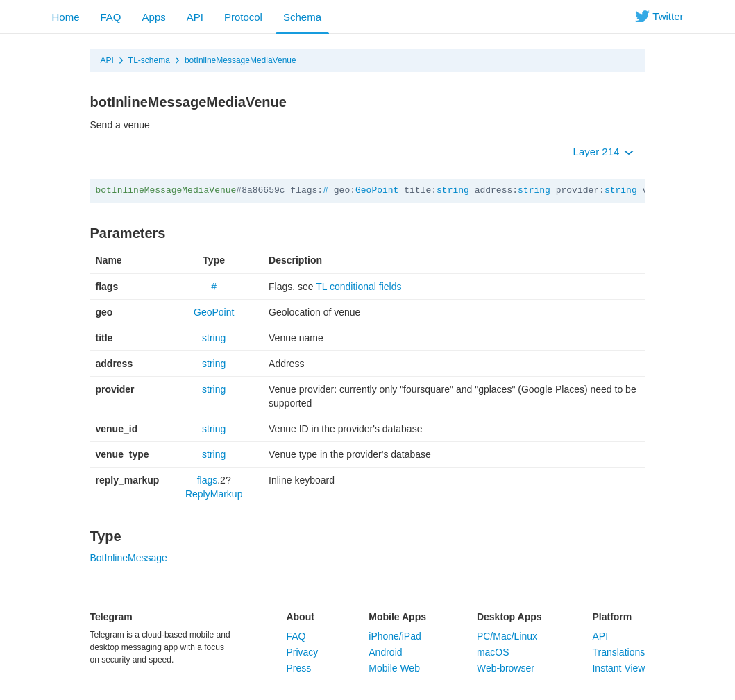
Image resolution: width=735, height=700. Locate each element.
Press (298, 668)
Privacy (302, 652)
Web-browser (506, 668)
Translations (618, 652)
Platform (612, 617)
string (453, 190)
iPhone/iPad (395, 636)
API (195, 17)
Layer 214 (603, 152)
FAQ (111, 17)
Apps (154, 17)
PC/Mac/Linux (507, 636)
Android (385, 652)
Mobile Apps (397, 617)
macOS (493, 652)
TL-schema (149, 60)
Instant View (618, 668)
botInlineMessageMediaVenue (240, 60)
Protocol (243, 17)
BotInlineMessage (129, 558)
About (300, 617)
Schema (302, 17)
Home (66, 17)
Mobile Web (394, 668)
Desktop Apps (509, 617)
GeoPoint (377, 190)
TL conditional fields (358, 287)
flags (208, 480)
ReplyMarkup (214, 494)
